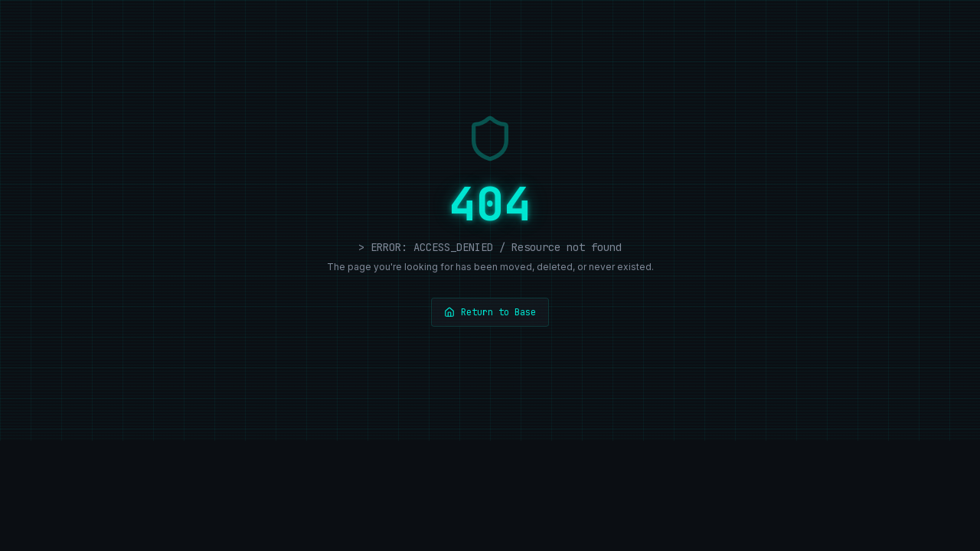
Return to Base (490, 312)
